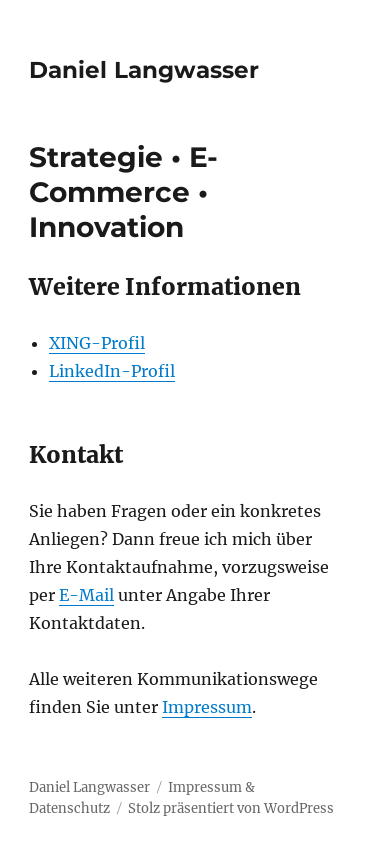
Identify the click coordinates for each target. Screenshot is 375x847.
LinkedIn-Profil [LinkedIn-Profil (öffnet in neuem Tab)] (112, 371)
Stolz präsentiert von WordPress (231, 808)
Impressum (207, 707)
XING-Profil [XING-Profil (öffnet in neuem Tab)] (97, 343)
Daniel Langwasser (144, 70)
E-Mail (86, 595)
